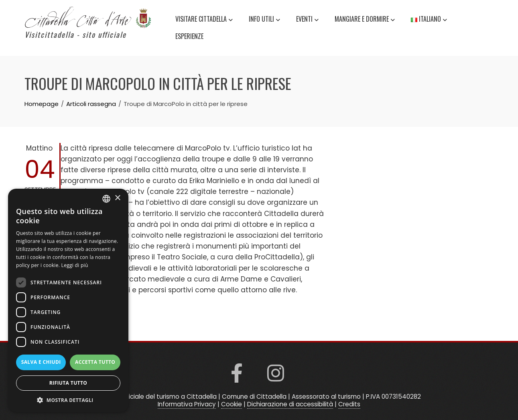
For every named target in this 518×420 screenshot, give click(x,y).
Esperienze (189, 36)
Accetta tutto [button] (95, 362)
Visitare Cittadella (204, 20)
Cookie (232, 404)
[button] (68, 400)
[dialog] (68, 300)
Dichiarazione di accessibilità (290, 404)
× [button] (117, 198)
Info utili (264, 20)
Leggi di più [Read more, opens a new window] (75, 265)
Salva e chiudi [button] (41, 362)
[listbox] (106, 199)
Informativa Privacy (187, 404)
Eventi (307, 20)
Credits (349, 404)
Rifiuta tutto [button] (68, 383)
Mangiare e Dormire (365, 20)
